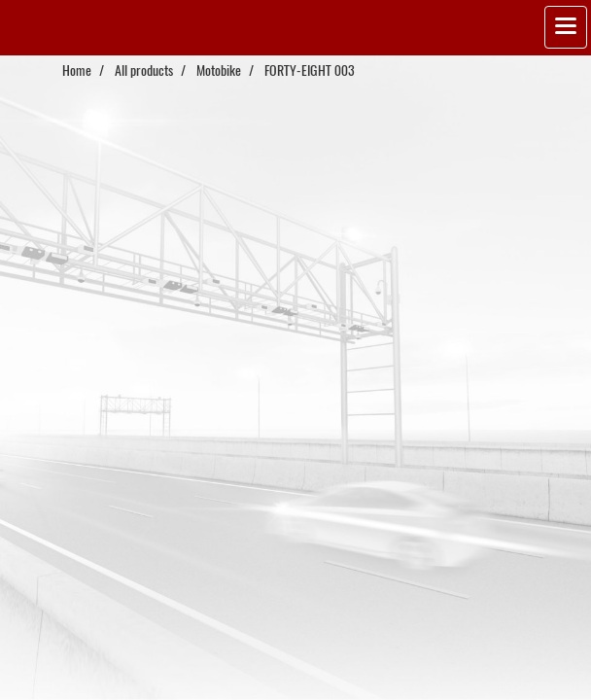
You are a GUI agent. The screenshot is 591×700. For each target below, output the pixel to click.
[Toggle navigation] (566, 27)
